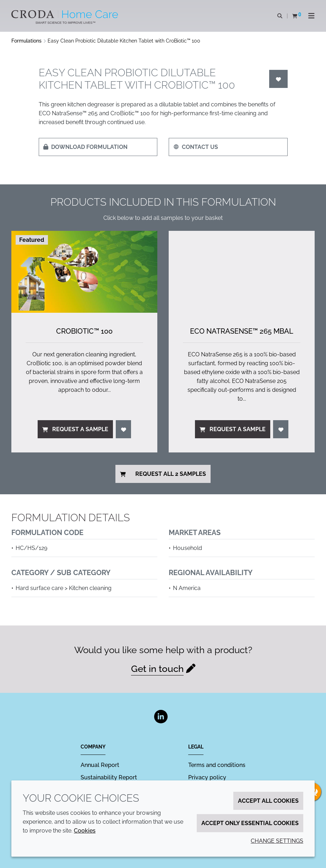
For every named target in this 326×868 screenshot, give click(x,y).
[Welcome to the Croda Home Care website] (66, 14)
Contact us (196, 147)
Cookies (85, 831)
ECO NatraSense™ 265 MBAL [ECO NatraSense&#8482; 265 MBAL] (242, 331)
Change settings (277, 841)
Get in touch (157, 669)
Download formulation (85, 147)
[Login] (278, 79)
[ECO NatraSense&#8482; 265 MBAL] (242, 272)
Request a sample (75, 429)
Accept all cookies (268, 801)
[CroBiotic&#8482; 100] (84, 272)
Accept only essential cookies (250, 823)
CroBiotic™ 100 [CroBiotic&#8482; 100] (84, 331)
